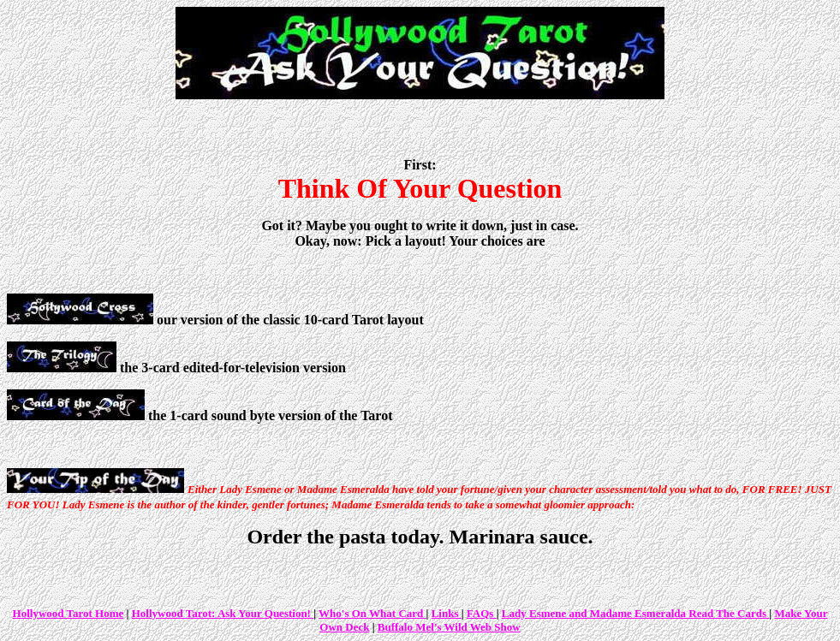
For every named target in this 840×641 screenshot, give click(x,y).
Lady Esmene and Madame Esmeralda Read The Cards (636, 613)
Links (447, 613)
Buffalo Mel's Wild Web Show (449, 627)
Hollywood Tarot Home (69, 613)
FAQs (482, 613)
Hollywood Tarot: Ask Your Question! (223, 613)
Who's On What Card (372, 613)
